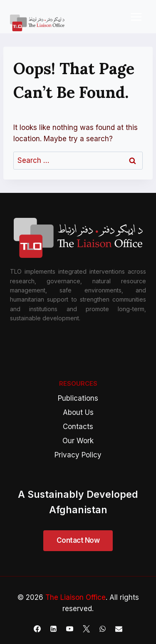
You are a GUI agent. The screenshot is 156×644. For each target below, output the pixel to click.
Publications (78, 398)
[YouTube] (70, 629)
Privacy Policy (78, 455)
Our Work (78, 441)
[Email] (119, 629)
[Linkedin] (54, 629)
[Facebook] (37, 629)
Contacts (78, 427)
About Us (78, 412)
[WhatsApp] (102, 629)
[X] (86, 629)
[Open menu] (136, 17)
